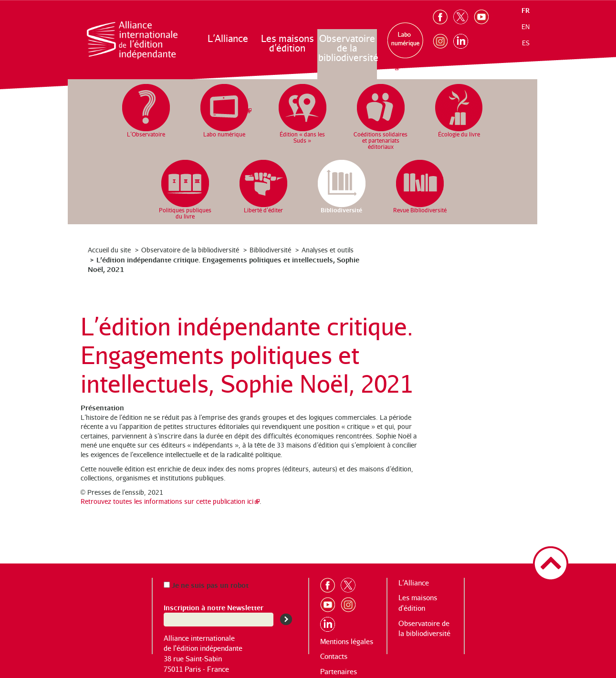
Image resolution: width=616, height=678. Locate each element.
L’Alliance (228, 38)
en (526, 27)
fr (526, 10)
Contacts (334, 656)
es (526, 43)
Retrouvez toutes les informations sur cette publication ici (167, 501)
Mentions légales (347, 641)
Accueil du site (109, 250)
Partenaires (339, 672)
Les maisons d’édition (287, 43)
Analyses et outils (328, 250)
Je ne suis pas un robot (206, 585)
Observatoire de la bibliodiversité (348, 48)
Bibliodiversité (270, 250)
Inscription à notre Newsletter (214, 607)
